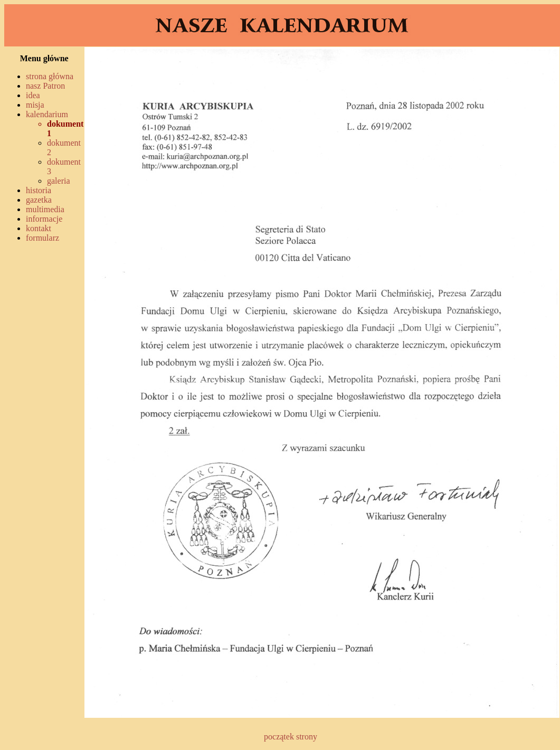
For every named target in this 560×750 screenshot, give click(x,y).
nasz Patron (45, 86)
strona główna (50, 76)
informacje (44, 219)
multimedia (45, 209)
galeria (59, 181)
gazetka (39, 200)
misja (35, 105)
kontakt (39, 228)
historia (39, 190)
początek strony (291, 737)
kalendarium (47, 114)
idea (33, 95)
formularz (42, 238)
